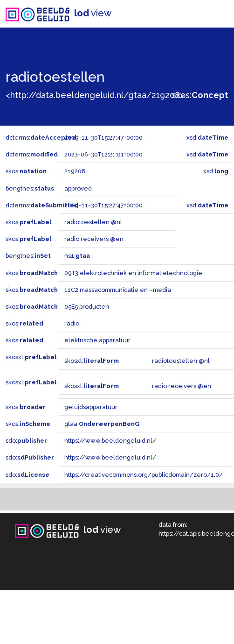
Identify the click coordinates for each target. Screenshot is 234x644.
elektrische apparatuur (97, 340)
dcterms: (41, 138)
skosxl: (31, 357)
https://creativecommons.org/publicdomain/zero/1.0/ (144, 475)
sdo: (26, 441)
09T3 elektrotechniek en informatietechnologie (133, 273)
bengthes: (30, 188)
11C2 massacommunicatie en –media (118, 290)
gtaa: (102, 424)
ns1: (77, 256)
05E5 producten (87, 307)
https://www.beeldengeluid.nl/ (110, 441)
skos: (200, 95)
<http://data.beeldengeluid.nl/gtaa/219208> (95, 95)
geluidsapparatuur (91, 407)
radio (72, 323)
